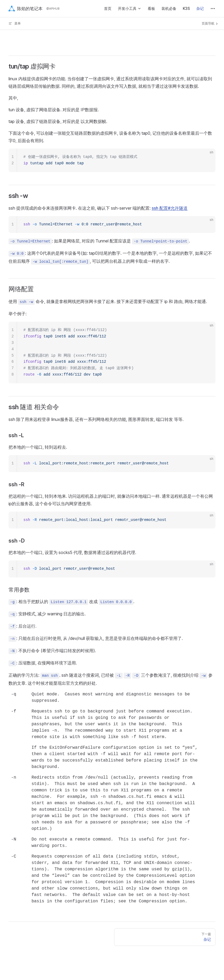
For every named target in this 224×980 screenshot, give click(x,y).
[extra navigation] (213, 9)
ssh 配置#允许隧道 (170, 208)
